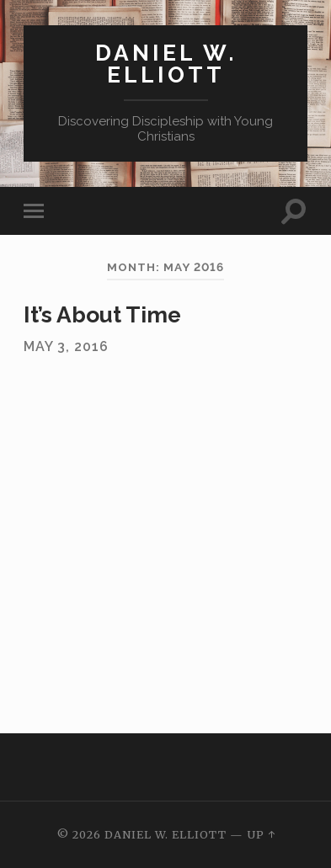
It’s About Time (102, 314)
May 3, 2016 (66, 346)
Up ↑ (261, 834)
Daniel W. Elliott (166, 64)
